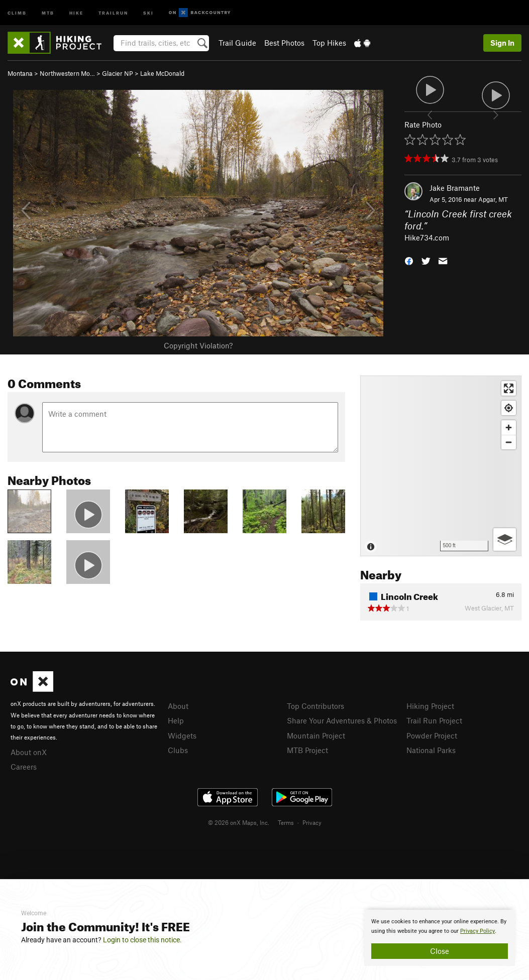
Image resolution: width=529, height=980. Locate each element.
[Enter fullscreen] (509, 388)
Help (176, 720)
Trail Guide (237, 43)
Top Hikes (329, 43)
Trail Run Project (434, 720)
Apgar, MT (493, 199)
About (178, 706)
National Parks (431, 750)
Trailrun (113, 12)
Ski (148, 12)
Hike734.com (427, 237)
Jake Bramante (455, 188)
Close (440, 951)
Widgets (182, 736)
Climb (17, 12)
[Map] (441, 466)
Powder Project (432, 736)
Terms (286, 822)
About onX (29, 752)
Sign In (502, 43)
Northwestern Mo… (67, 73)
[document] (440, 938)
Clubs (178, 750)
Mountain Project (316, 736)
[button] (409, 260)
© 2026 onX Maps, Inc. (239, 822)
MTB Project (307, 750)
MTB (48, 12)
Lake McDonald (162, 73)
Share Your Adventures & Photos (342, 720)
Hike (76, 12)
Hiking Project (430, 706)
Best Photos (284, 43)
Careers (24, 767)
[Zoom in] (509, 427)
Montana (20, 73)
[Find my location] (509, 408)
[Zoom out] (509, 442)
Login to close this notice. (142, 940)
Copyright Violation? (198, 345)
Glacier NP (118, 73)
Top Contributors (315, 706)
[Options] (505, 539)
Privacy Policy (478, 931)
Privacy (312, 822)
